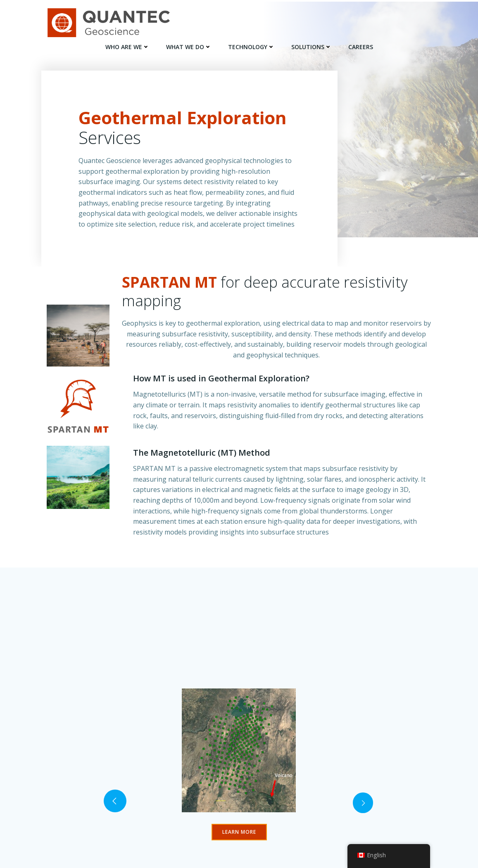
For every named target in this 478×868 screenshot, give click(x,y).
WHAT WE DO (189, 46)
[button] (115, 821)
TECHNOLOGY (251, 46)
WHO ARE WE (127, 46)
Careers (361, 46)
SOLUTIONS (312, 46)
